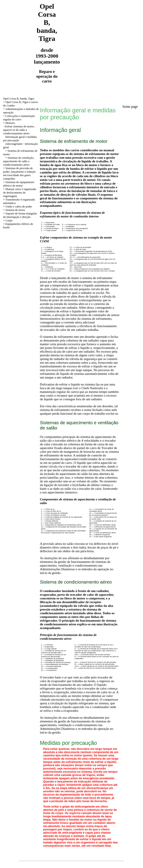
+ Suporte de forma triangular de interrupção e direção (20, 215)
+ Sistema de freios (14, 210)
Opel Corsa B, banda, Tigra (19, 98)
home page (130, 107)
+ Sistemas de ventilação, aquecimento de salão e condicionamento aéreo (19, 161)
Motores (10, 123)
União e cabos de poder (19, 206)
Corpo (9, 220)
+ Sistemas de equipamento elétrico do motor (19, 184)
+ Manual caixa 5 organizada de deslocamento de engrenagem (20, 193)
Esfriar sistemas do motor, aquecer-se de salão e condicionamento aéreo (19, 130)
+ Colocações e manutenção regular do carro (19, 118)
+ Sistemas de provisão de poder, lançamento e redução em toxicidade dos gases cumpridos (19, 173)
